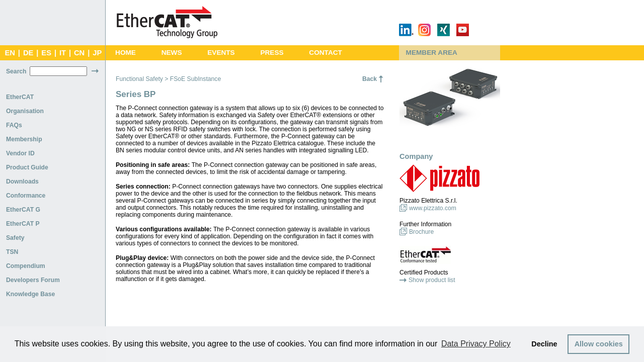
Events (221, 53)
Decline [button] (544, 344)
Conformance (26, 196)
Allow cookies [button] (599, 344)
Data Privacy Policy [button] (476, 344)
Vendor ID (20, 153)
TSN (12, 252)
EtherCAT (20, 97)
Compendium (26, 266)
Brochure (421, 232)
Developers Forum (33, 280)
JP (97, 53)
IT (63, 53)
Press (272, 53)
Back (370, 79)
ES (46, 53)
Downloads (22, 182)
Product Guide (27, 167)
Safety (15, 238)
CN (79, 53)
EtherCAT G (23, 210)
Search (16, 71)
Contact (326, 53)
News (172, 53)
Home (126, 53)
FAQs (14, 125)
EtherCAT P (23, 224)
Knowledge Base (30, 294)
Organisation (25, 111)
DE (28, 53)
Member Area (432, 53)
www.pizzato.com (433, 208)
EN (10, 53)
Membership (24, 139)
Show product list (432, 280)
